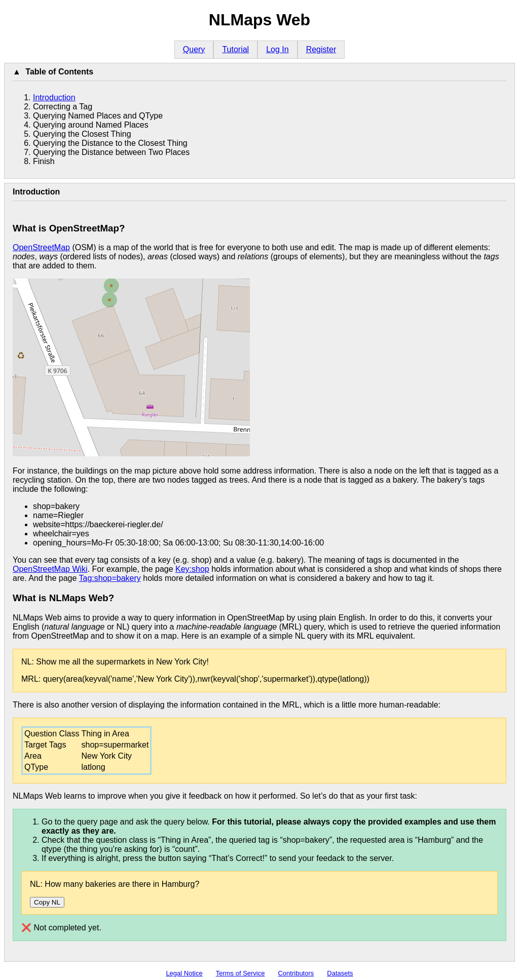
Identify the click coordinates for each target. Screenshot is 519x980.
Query (194, 49)
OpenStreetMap (41, 247)
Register (321, 49)
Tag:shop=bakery (109, 578)
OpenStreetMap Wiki (50, 569)
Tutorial (235, 49)
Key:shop (192, 569)
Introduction (54, 97)
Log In (277, 49)
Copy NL (47, 902)
